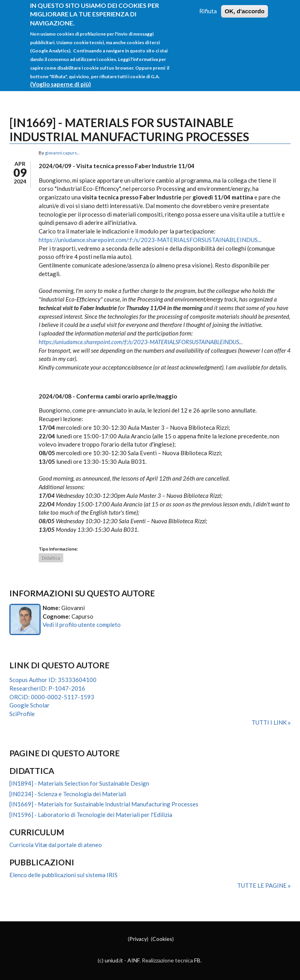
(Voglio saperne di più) (61, 78)
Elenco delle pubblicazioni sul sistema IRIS (63, 875)
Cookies (162, 939)
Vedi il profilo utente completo (82, 625)
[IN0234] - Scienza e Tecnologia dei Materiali (68, 794)
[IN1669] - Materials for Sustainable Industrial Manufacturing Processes (104, 804)
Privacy (138, 939)
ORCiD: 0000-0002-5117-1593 (52, 697)
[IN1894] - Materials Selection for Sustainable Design (79, 783)
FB (197, 960)
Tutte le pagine (262, 885)
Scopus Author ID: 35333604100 (53, 680)
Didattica (51, 558)
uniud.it (114, 960)
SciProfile (22, 714)
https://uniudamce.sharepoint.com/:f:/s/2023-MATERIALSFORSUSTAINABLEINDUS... (150, 240)
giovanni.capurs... (62, 153)
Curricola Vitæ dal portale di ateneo (56, 845)
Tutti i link (270, 722)
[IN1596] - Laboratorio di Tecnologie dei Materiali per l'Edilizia (91, 815)
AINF (133, 960)
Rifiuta (208, 5)
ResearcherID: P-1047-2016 (47, 688)
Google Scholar (29, 705)
